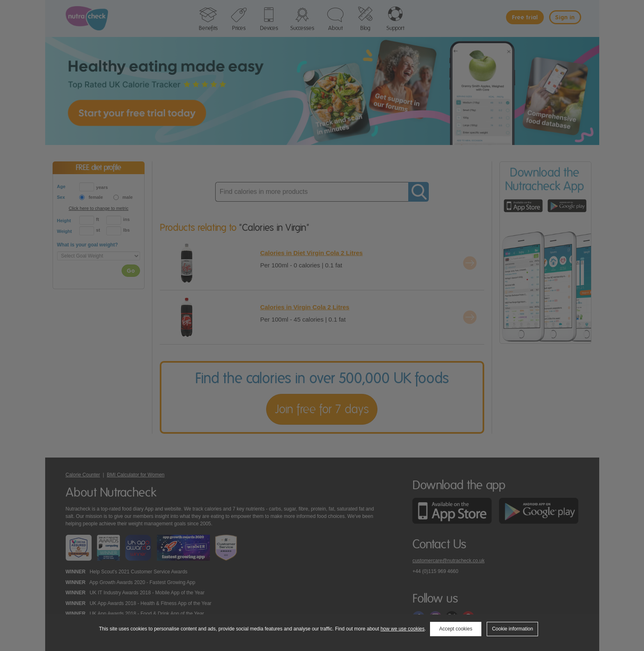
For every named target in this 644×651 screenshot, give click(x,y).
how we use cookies (402, 629)
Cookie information (513, 629)
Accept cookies (456, 629)
